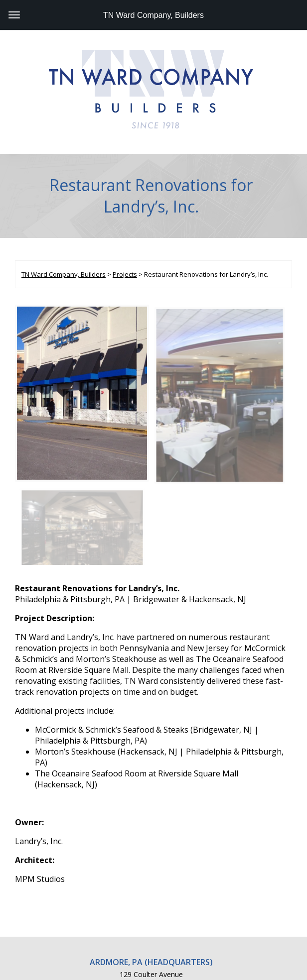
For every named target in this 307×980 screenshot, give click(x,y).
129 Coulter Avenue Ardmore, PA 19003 (151, 883)
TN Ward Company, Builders (153, 15)
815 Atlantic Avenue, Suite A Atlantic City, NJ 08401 (151, 931)
